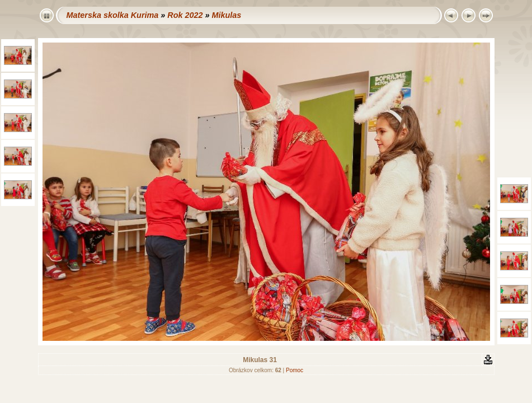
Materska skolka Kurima (113, 15)
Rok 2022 (185, 15)
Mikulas (226, 15)
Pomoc (295, 370)
